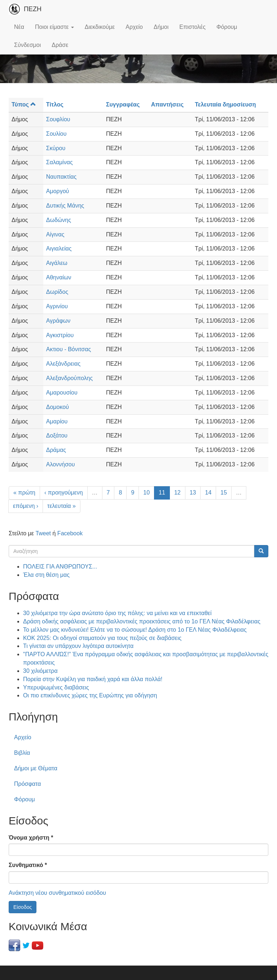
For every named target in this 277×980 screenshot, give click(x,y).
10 (146, 493)
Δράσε (60, 45)
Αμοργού (58, 191)
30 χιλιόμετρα (40, 671)
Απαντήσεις (167, 104)
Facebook (70, 533)
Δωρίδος (57, 292)
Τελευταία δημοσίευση (225, 104)
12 (177, 493)
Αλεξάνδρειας (63, 364)
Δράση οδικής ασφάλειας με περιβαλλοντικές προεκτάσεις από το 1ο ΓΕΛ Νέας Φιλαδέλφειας (142, 621)
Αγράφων (58, 321)
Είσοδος (23, 907)
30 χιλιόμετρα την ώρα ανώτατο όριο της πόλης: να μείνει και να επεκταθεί (117, 613)
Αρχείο (134, 27)
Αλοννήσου (61, 464)
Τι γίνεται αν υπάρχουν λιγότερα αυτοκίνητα (78, 646)
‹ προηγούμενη (64, 493)
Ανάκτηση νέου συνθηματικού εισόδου (57, 893)
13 (193, 493)
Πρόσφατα (27, 784)
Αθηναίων (59, 277)
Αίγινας (55, 234)
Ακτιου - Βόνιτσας (69, 349)
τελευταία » (61, 506)
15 (224, 493)
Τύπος (24, 104)
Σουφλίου (58, 119)
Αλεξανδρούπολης (69, 378)
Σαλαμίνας (60, 162)
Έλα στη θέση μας (46, 575)
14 (208, 493)
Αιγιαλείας (59, 249)
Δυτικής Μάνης (65, 206)
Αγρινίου (57, 306)
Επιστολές (192, 27)
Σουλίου (56, 134)
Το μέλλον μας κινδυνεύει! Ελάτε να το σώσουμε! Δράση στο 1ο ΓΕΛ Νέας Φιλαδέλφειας (135, 630)
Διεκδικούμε (100, 27)
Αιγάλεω (57, 263)
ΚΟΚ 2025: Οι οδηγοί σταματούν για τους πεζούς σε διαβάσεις (102, 638)
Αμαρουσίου (62, 393)
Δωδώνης (59, 220)
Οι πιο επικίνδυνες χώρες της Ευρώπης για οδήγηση (90, 695)
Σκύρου (56, 148)
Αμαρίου (57, 421)
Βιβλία (22, 753)
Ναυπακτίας (61, 177)
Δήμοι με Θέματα (36, 768)
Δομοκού (58, 407)
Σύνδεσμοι (27, 45)
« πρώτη (24, 493)
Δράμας (56, 450)
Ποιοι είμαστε (54, 27)
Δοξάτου (57, 435)
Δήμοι (161, 27)
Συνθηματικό (28, 865)
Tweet (43, 533)
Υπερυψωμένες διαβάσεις (56, 687)
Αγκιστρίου (60, 335)
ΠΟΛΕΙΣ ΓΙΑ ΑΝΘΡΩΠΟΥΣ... (60, 567)
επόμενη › (26, 506)
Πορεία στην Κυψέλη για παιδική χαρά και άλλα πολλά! (93, 679)
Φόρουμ (227, 27)
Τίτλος (55, 104)
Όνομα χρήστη (31, 838)
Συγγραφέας (123, 104)
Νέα (19, 27)
